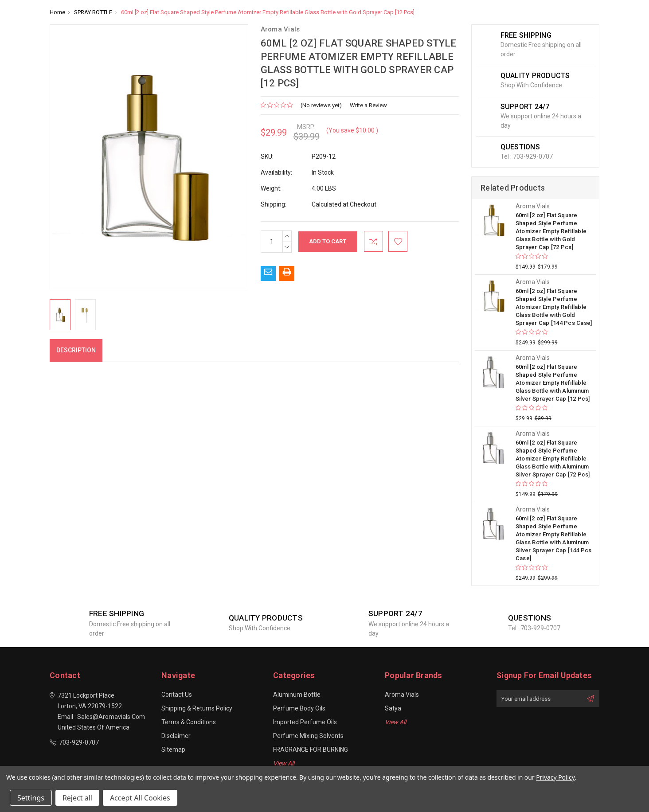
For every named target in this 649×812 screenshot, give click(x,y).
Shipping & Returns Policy (197, 708)
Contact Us (177, 695)
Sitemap (173, 750)
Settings (31, 798)
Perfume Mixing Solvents (308, 736)
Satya (393, 708)
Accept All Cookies (140, 798)
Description (76, 350)
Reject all (77, 798)
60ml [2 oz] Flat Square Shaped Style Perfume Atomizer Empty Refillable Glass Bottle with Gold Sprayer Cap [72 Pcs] (551, 231)
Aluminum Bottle (297, 695)
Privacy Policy (555, 777)
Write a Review (368, 105)
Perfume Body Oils (299, 708)
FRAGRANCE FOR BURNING (311, 750)
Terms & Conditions (189, 722)
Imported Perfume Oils (305, 722)
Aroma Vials (402, 695)
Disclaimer (176, 736)
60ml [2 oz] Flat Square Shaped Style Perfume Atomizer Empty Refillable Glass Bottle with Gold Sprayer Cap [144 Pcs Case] (554, 307)
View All (284, 763)
